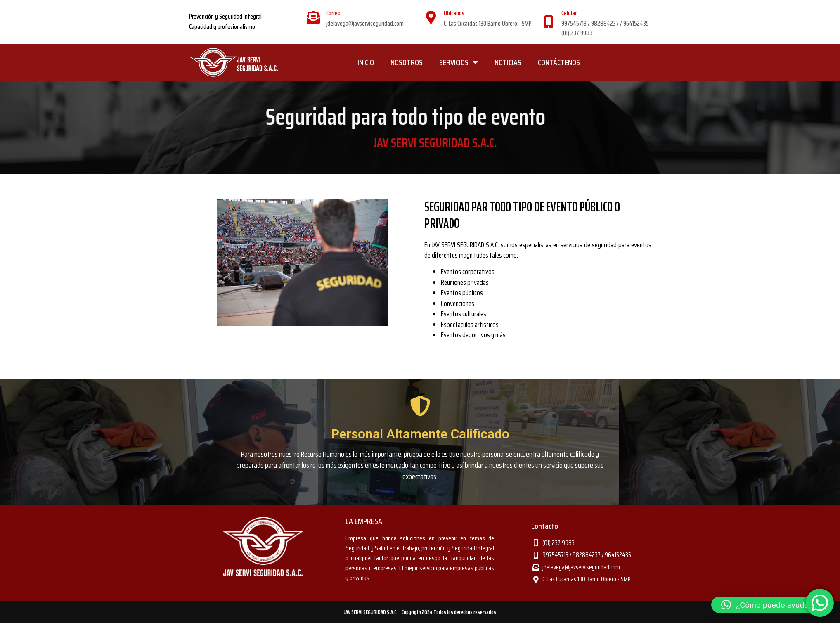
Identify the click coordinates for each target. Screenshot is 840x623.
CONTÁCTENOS (559, 62)
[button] (771, 605)
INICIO (366, 62)
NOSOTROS (407, 62)
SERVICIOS (459, 62)
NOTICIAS (508, 62)
